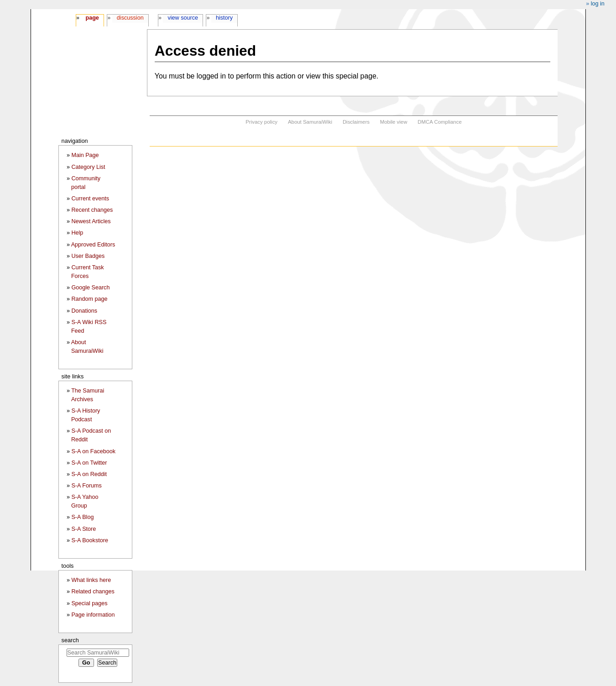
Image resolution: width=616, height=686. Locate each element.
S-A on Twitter (89, 463)
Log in (598, 4)
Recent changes (92, 210)
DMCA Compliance (439, 122)
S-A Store (84, 529)
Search (70, 640)
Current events (90, 199)
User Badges (88, 256)
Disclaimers (356, 122)
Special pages (89, 603)
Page (92, 18)
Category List (88, 167)
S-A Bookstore (90, 540)
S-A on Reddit (89, 474)
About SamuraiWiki (310, 122)
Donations (84, 311)
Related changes (93, 592)
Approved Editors (93, 245)
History (224, 18)
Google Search (90, 288)
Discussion (130, 18)
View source (183, 18)
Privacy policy (261, 122)
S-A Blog (82, 517)
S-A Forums (86, 486)
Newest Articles (91, 221)
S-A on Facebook (93, 451)
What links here (91, 580)
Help (77, 233)
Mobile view (394, 122)
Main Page (85, 155)
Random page (89, 299)
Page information (93, 615)
